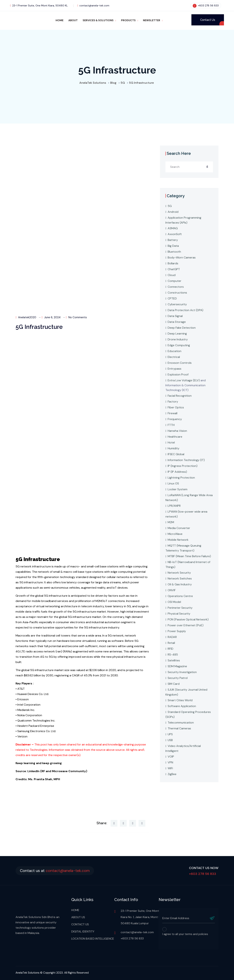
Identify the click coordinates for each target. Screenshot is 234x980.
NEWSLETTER (152, 20)
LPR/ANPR (174, 506)
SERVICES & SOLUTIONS (98, 20)
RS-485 (173, 655)
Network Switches (180, 578)
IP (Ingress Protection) (183, 466)
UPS (170, 734)
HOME (60, 20)
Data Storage (177, 322)
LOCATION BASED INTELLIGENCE (93, 939)
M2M (171, 522)
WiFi (170, 768)
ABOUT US (78, 917)
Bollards (173, 263)
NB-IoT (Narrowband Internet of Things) (188, 564)
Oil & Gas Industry (180, 584)
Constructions (177, 293)
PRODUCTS (128, 20)
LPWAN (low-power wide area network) (186, 514)
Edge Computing (179, 345)
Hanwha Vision (177, 431)
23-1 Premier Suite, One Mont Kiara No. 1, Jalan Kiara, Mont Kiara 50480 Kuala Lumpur (143, 917)
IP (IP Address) (177, 472)
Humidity (173, 448)
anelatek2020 (26, 317)
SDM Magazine (177, 666)
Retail (171, 643)
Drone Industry (178, 339)
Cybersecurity (177, 304)
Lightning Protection (181, 478)
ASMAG (173, 228)
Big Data (173, 246)
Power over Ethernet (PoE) (186, 625)
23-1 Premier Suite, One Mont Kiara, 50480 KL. (39, 5)
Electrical (174, 357)
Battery (173, 240)
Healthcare (175, 437)
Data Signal (175, 316)
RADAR (172, 637)
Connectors (176, 287)
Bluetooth (174, 252)
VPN (170, 762)
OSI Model (174, 602)
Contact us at (57, 871)
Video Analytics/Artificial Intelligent (183, 748)
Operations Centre (180, 596)
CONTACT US (80, 924)
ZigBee (172, 774)
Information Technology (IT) (186, 460)
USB (170, 740)
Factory (173, 402)
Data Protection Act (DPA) (185, 310)
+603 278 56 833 (206, 5)
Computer (174, 281)
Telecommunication (181, 723)
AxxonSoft (175, 234)
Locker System (178, 489)
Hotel (171, 442)
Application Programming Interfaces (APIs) (183, 220)
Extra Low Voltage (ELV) (184, 380)
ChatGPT (174, 269)
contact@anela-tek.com (93, 5)
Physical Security (179, 614)
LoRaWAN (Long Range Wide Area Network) (189, 498)
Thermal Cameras (179, 728)
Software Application (182, 706)
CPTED (172, 298)
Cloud (172, 275)
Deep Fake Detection (182, 328)
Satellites (174, 660)
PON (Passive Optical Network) (188, 619)
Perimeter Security (180, 608)
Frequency (175, 419)
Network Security (179, 573)
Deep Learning (177, 334)
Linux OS (173, 483)
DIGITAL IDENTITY (83, 931)
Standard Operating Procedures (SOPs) (188, 714)
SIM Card (174, 684)
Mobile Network (178, 540)
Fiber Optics (176, 407)
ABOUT (73, 20)
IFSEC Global (176, 454)
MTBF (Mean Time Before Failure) (189, 556)
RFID (170, 649)
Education (174, 351)
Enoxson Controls (180, 363)
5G (170, 206)
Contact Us (208, 20)
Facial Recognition (180, 396)
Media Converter (179, 528)
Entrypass (174, 369)
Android (173, 212)
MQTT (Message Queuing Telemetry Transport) (183, 548)
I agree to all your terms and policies (185, 934)
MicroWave (175, 534)
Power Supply (177, 631)
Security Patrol (178, 678)
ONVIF (172, 590)
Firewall (172, 413)
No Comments (76, 317)
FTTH (171, 425)
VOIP (171, 757)
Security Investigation (182, 672)
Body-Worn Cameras (182, 257)
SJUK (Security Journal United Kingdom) (186, 692)
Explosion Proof (178, 374)
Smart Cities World (180, 700)
